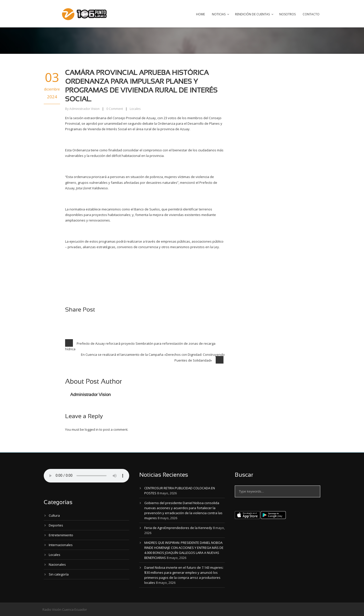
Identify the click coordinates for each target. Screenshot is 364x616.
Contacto (311, 14)
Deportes (56, 525)
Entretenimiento (61, 535)
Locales (135, 109)
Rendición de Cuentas (252, 14)
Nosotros (287, 14)
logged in (92, 429)
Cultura (54, 515)
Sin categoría (59, 574)
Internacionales (61, 545)
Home (200, 14)
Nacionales (57, 564)
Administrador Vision (84, 109)
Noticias (219, 14)
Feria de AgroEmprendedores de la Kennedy (178, 528)
